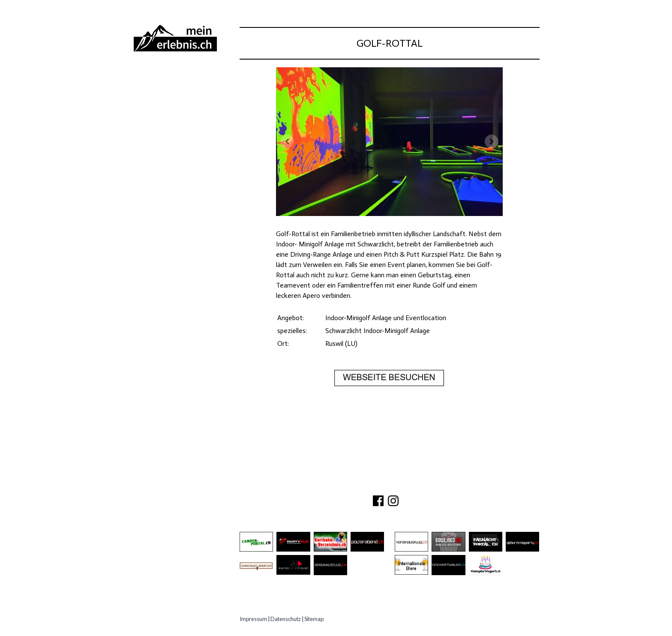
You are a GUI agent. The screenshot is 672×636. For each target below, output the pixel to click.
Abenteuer (156, 76)
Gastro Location (170, 124)
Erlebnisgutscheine (174, 156)
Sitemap (314, 619)
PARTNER (403, 486)
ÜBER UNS (332, 486)
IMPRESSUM (444, 486)
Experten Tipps (165, 172)
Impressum (253, 619)
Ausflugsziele (164, 92)
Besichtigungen (166, 108)
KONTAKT (369, 486)
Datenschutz (286, 619)
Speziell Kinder (165, 140)
